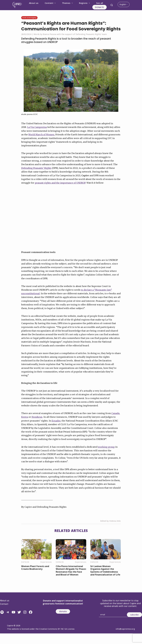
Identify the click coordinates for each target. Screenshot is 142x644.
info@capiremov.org (125, 629)
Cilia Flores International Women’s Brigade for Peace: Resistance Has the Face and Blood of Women (71, 570)
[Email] (114, 615)
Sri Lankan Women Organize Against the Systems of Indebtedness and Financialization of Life (105, 570)
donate (63, 611)
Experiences (46, 562)
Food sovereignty (29, 18)
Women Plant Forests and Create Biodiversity (35, 568)
